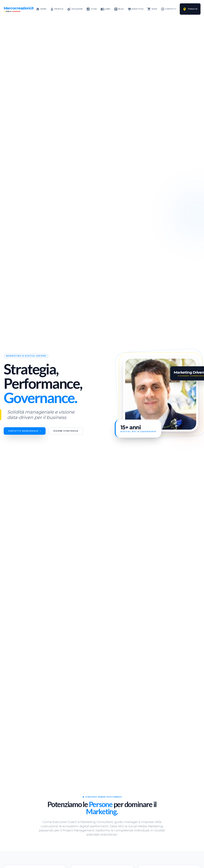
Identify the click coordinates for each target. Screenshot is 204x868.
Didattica (136, 9)
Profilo (57, 9)
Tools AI (190, 9)
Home (41, 9)
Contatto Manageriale (27, 431)
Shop (152, 9)
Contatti (168, 9)
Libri (105, 9)
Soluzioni (75, 9)
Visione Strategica (74, 431)
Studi (92, 9)
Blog (119, 9)
